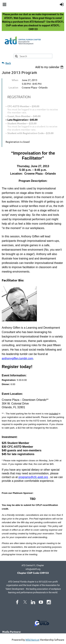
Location (13, 87)
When (15, 80)
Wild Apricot (32, 640)
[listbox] (50, 67)
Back (8, 63)
